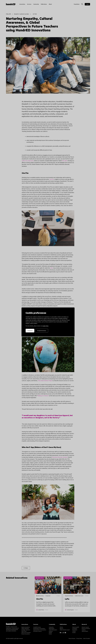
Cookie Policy (45, 326)
